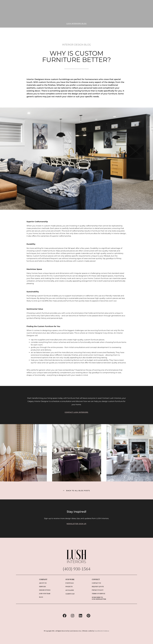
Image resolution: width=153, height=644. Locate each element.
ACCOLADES (70, 590)
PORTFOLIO (70, 583)
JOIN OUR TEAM (45, 594)
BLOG (41, 597)
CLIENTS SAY (70, 594)
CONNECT (96, 579)
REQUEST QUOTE (98, 587)
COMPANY (43, 579)
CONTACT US (96, 583)
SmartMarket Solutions (102, 631)
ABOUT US (43, 583)
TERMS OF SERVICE (98, 594)
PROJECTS (69, 587)
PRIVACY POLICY (98, 590)
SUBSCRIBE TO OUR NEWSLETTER (99, 598)
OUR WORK (70, 579)
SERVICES (42, 587)
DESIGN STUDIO (45, 590)
